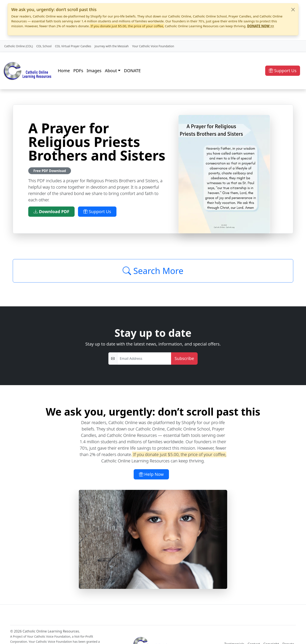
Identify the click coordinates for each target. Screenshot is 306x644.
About (111, 71)
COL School (44, 46)
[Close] (293, 10)
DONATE (132, 71)
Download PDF (51, 212)
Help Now (151, 474)
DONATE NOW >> (261, 26)
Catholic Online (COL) (19, 46)
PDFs (78, 71)
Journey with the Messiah (112, 46)
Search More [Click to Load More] (153, 271)
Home (64, 71)
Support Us (283, 71)
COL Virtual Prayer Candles (73, 46)
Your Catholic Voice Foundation (153, 46)
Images (94, 71)
